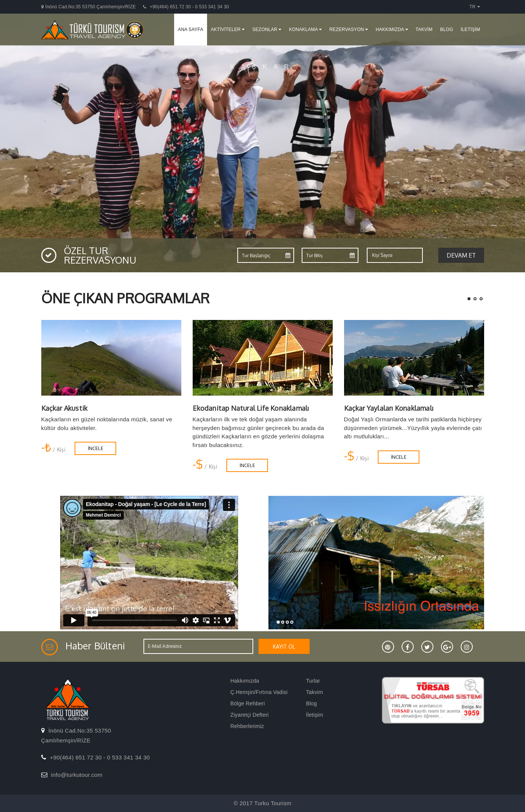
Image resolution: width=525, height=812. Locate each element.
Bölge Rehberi (248, 703)
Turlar (313, 681)
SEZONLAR (267, 29)
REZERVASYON (349, 29)
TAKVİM (424, 29)
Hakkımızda (245, 681)
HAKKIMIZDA (392, 29)
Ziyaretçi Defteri (250, 715)
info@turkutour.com (77, 775)
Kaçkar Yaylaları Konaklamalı (389, 408)
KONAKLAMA (305, 29)
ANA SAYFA (191, 29)
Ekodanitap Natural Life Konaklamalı (251, 408)
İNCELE (96, 448)
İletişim (315, 715)
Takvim (315, 692)
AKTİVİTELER (228, 29)
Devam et (461, 255)
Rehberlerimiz (247, 726)
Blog (312, 703)
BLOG (447, 29)
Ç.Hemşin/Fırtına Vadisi (259, 692)
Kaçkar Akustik (65, 408)
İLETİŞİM (470, 29)
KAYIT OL (284, 647)
